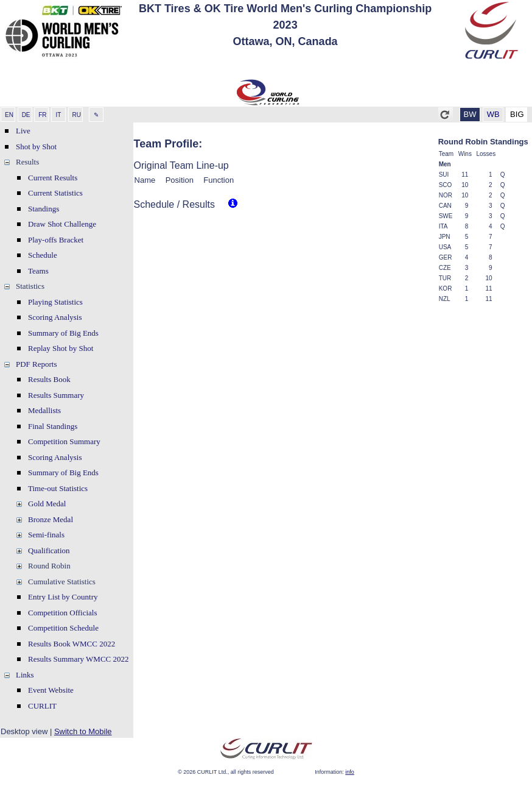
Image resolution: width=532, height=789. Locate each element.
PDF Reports (37, 364)
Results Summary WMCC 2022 (79, 659)
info (350, 772)
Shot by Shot (36, 147)
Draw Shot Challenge (62, 224)
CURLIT (42, 706)
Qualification (49, 550)
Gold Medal (47, 504)
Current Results (53, 178)
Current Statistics (55, 193)
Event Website (51, 690)
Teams (38, 271)
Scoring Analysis (55, 317)
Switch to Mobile (83, 731)
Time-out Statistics (58, 488)
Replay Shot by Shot (61, 348)
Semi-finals (46, 535)
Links (25, 675)
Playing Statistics (55, 302)
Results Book (49, 379)
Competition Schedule (63, 628)
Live (23, 131)
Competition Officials (63, 613)
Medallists (44, 410)
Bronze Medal (51, 519)
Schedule (43, 255)
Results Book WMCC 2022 (72, 644)
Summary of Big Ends (63, 333)
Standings (44, 209)
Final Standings (53, 426)
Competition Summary (64, 441)
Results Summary (56, 395)
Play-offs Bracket (56, 240)
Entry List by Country (63, 597)
